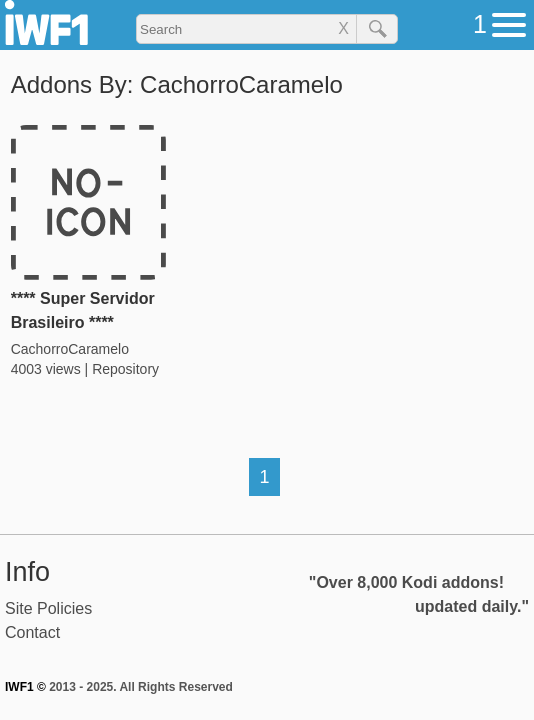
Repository (125, 369)
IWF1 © (25, 687)
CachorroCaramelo (70, 349)
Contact (32, 632)
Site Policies (48, 608)
